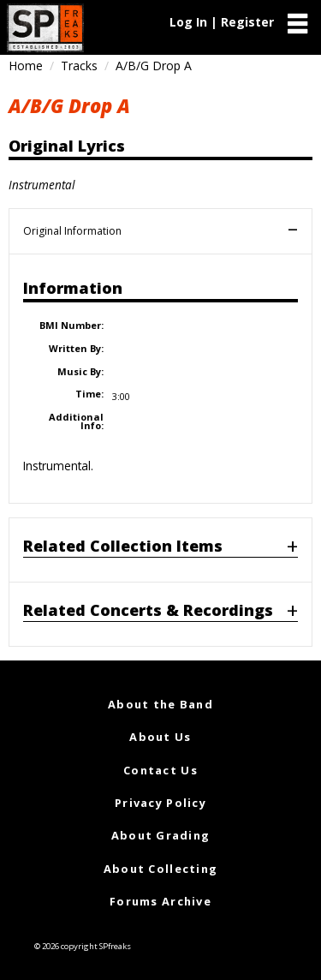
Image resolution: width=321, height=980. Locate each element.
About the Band (160, 704)
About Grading (161, 835)
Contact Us (160, 770)
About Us (160, 737)
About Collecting (160, 869)
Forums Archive (160, 901)
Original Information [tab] (72, 231)
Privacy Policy (160, 803)
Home (26, 66)
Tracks (79, 66)
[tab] (160, 550)
